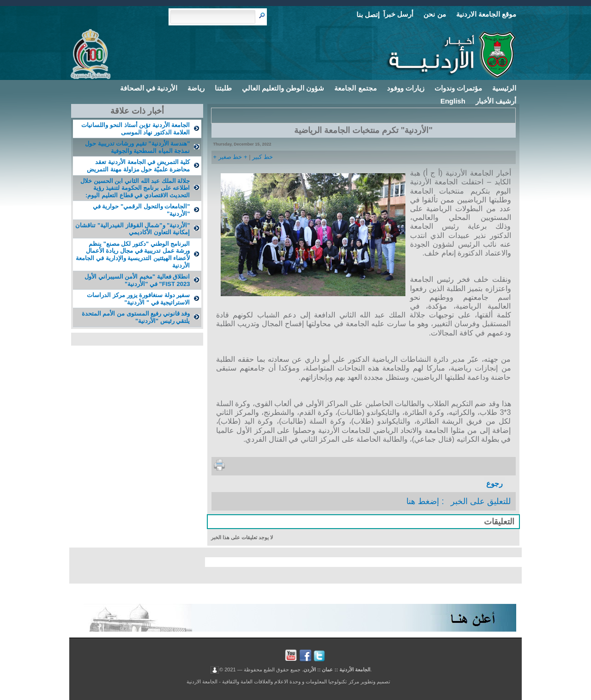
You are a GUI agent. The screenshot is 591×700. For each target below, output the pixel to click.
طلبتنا (223, 88)
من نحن (434, 14)
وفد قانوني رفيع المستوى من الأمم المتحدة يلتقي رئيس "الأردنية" (136, 317)
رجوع (495, 484)
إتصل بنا (368, 15)
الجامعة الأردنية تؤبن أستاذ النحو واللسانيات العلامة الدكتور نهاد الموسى (136, 129)
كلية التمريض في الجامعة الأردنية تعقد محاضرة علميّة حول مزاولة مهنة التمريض (138, 166)
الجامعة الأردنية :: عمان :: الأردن (337, 669)
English (453, 101)
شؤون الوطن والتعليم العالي (283, 88)
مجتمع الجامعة (355, 88)
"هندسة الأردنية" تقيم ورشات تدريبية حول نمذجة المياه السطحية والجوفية (137, 147)
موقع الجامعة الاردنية (486, 14)
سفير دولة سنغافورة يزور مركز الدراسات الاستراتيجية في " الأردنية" (138, 299)
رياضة (196, 88)
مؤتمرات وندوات (458, 88)
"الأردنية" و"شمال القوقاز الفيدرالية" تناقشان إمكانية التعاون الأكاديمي (133, 229)
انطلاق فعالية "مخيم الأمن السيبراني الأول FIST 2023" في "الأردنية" (137, 280)
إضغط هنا (423, 501)
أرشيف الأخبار (496, 101)
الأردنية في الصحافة (149, 88)
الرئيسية (504, 88)
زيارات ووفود (406, 88)
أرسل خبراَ (398, 14)
